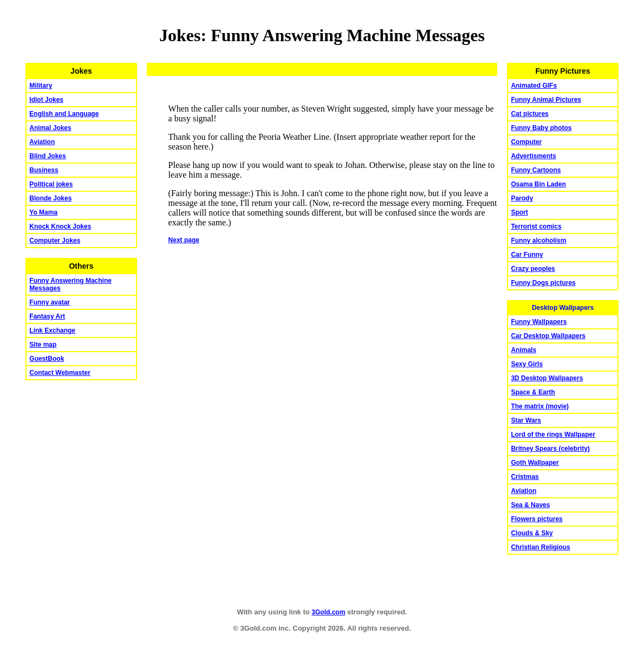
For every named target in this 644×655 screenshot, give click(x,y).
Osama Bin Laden (538, 184)
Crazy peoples (533, 269)
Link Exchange (52, 330)
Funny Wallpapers (539, 322)
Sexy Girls (527, 364)
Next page (184, 240)
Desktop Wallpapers (563, 308)
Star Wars (526, 420)
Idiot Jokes (46, 100)
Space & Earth (533, 392)
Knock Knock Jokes (60, 226)
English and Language (64, 114)
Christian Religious (540, 547)
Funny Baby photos (541, 128)
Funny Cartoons (536, 170)
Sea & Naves (530, 505)
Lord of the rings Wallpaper (553, 434)
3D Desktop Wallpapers (547, 378)
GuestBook (47, 359)
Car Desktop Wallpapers (548, 336)
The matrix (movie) (540, 406)
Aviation (42, 142)
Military (41, 86)
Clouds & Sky (532, 533)
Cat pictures (529, 114)
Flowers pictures (536, 519)
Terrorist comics (536, 226)
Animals (523, 350)
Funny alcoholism (538, 241)
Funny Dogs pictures (543, 283)
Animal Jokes (50, 128)
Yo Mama (43, 212)
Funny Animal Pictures (546, 100)
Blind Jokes (47, 156)
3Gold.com (328, 612)
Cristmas (525, 477)
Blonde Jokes (50, 198)
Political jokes (51, 184)
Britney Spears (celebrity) (550, 449)
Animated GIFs (534, 86)
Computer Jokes (55, 241)
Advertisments (533, 156)
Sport (519, 212)
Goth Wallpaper (535, 463)
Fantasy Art (47, 316)
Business (44, 170)
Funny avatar (50, 302)
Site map (43, 345)
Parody (522, 198)
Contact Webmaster (60, 373)
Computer (526, 142)
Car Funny (527, 255)
